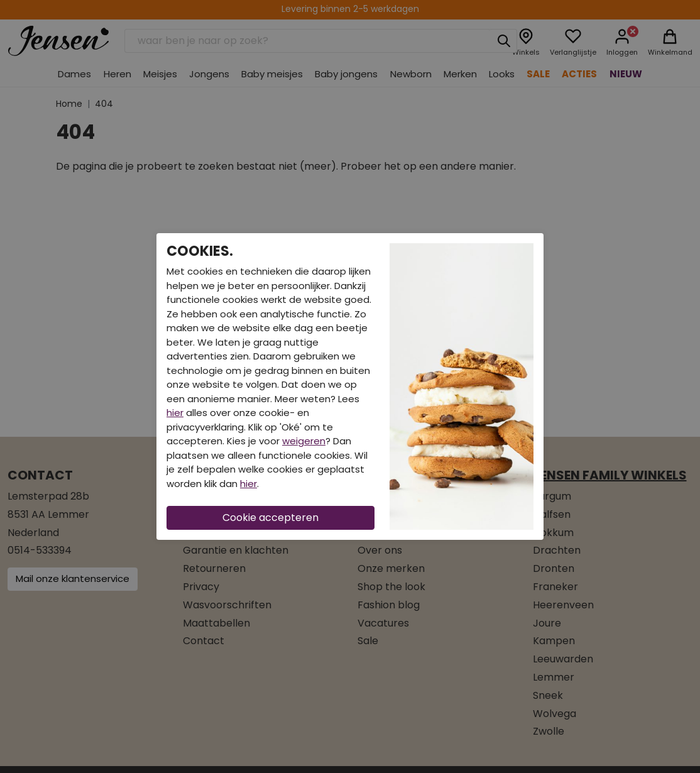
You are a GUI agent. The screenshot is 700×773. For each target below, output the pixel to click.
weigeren (304, 441)
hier (175, 413)
